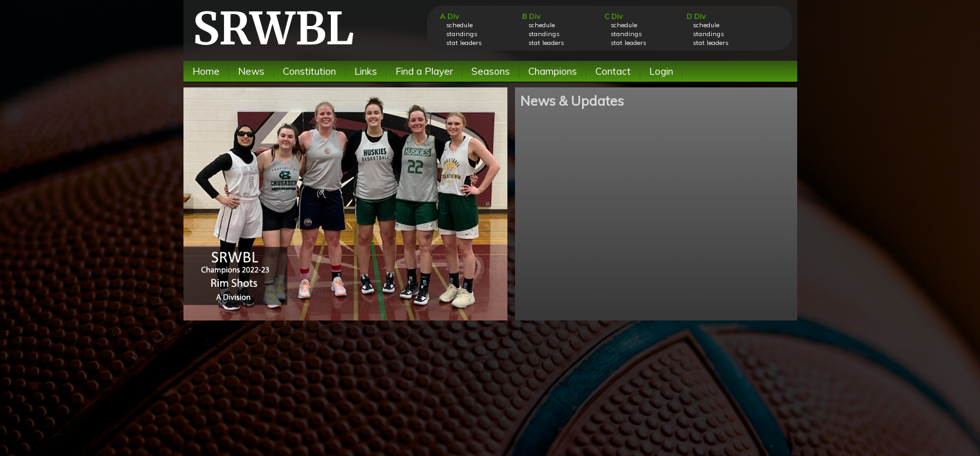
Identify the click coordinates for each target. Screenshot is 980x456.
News (251, 71)
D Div (696, 16)
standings (462, 34)
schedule (459, 25)
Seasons (491, 71)
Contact (613, 71)
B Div (531, 16)
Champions (553, 71)
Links (366, 71)
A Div (449, 16)
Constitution (309, 71)
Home (206, 71)
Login (661, 71)
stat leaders (464, 43)
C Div (613, 16)
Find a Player (424, 71)
